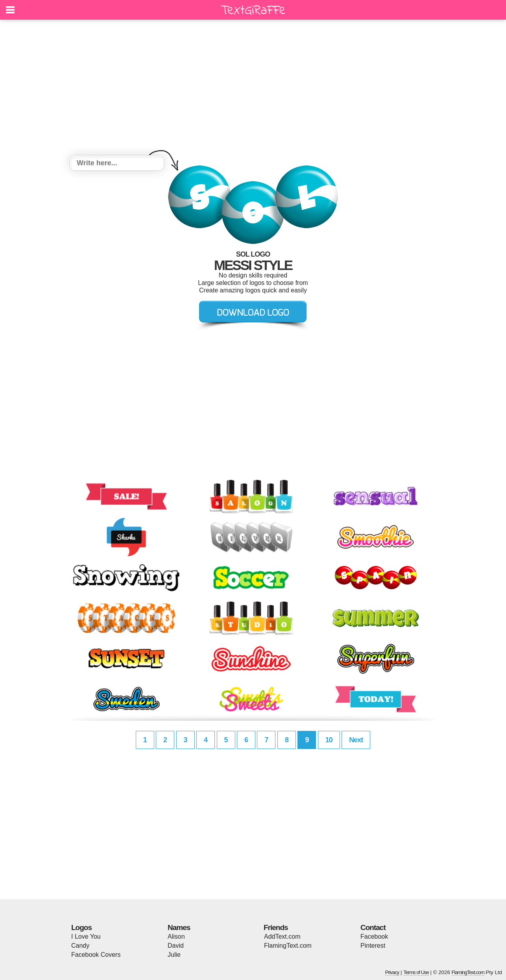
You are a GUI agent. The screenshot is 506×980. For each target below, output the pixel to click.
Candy (80, 946)
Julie (174, 955)
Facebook (374, 937)
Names (179, 927)
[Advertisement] (253, 89)
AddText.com (282, 937)
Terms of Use (416, 972)
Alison (176, 937)
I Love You (86, 937)
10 (329, 740)
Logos (81, 927)
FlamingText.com (288, 946)
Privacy (392, 972)
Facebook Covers (96, 955)
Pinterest (373, 946)
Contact (373, 927)
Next (356, 740)
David (176, 946)
